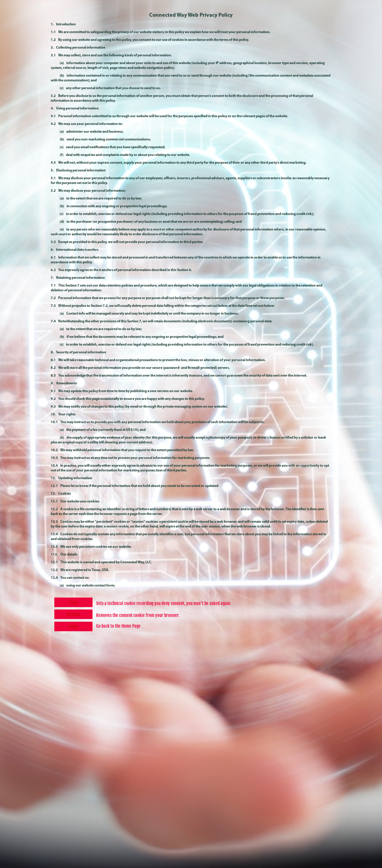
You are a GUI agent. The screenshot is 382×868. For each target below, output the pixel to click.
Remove (73, 614)
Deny (74, 602)
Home (74, 627)
